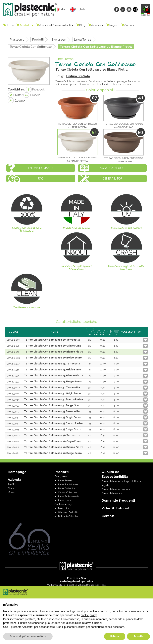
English (77, 10)
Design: (61, 76)
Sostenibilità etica (112, 493)
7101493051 (13, 399)
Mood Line (64, 508)
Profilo (12, 484)
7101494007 (13, 435)
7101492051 (13, 352)
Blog (82, 25)
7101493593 (13, 429)
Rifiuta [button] (115, 636)
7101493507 (13, 411)
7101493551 (13, 423)
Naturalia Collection (69, 516)
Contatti (129, 25)
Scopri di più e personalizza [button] (28, 636)
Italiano (61, 10)
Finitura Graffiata (78, 76)
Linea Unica (65, 500)
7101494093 (13, 453)
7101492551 (13, 376)
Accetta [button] (138, 636)
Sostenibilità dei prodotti (116, 489)
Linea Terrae (83, 40)
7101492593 (13, 382)
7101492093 (13, 358)
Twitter (15, 95)
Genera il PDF (112, 179)
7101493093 (13, 405)
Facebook (35, 89)
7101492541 (13, 370)
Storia (11, 488)
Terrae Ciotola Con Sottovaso (31, 47)
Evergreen (59, 40)
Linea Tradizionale (68, 484)
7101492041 (13, 346)
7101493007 (13, 388)
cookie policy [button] (89, 615)
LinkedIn (32, 95)
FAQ (41, 179)
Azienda (97, 25)
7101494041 (13, 441)
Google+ (16, 101)
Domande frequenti (118, 500)
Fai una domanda (41, 168)
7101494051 (13, 447)
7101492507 (13, 364)
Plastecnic (17, 40)
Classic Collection (68, 492)
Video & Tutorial (115, 508)
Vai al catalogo (112, 168)
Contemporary (63, 504)
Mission (12, 492)
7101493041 (13, 393)
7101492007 (13, 340)
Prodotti (26, 25)
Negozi (114, 25)
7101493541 (13, 417)
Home (10, 25)
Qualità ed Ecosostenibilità (56, 25)
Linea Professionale (69, 496)
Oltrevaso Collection (69, 512)
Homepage (17, 472)
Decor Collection (67, 488)
